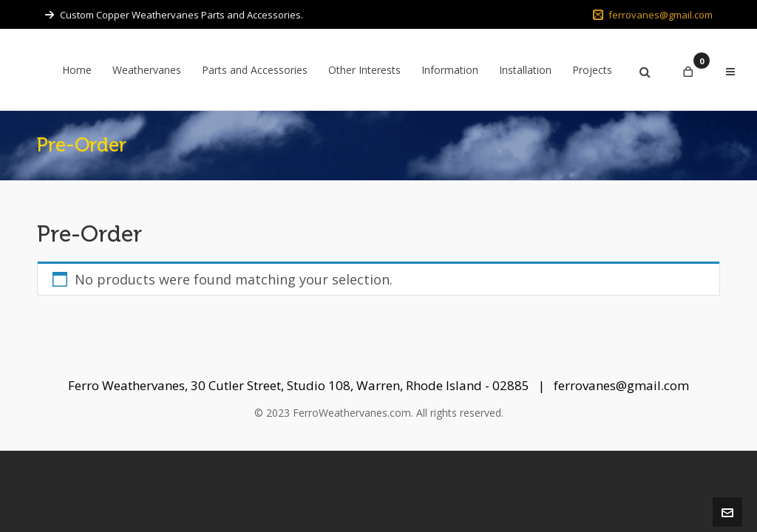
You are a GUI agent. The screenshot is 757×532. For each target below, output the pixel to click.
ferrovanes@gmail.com (653, 15)
